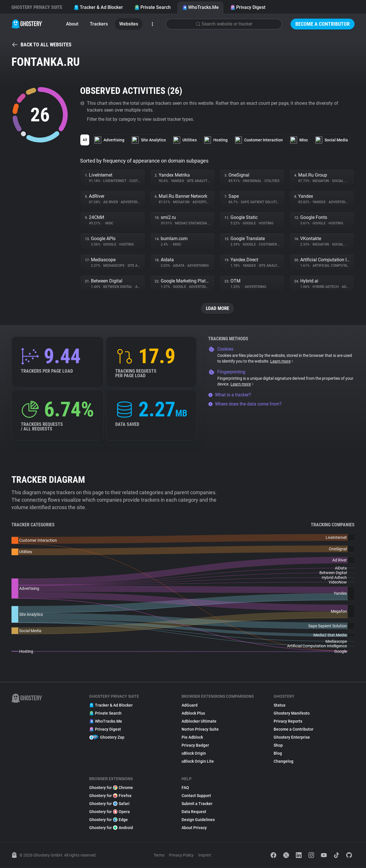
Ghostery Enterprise (292, 737)
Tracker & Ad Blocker (98, 7)
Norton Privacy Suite (200, 729)
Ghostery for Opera (110, 812)
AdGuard (190, 705)
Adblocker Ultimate (199, 721)
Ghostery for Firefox (110, 796)
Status (280, 705)
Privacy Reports (288, 721)
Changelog (284, 762)
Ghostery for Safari (109, 804)
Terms (159, 855)
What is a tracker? (230, 395)
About (72, 24)
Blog (278, 754)
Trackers (99, 24)
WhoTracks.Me (200, 7)
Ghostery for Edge (109, 820)
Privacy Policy (181, 855)
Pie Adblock (192, 737)
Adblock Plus (193, 713)
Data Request (194, 812)
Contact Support (196, 796)
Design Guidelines (198, 820)
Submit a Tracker (197, 804)
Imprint (205, 855)
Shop (278, 746)
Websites (129, 24)
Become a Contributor (323, 24)
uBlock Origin (194, 754)
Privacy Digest (248, 7)
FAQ (185, 788)
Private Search (153, 7)
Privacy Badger (195, 746)
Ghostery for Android (111, 828)
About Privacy (194, 828)
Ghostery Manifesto (292, 713)
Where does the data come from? (245, 404)
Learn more (282, 361)
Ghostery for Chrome (111, 788)
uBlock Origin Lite (198, 762)
